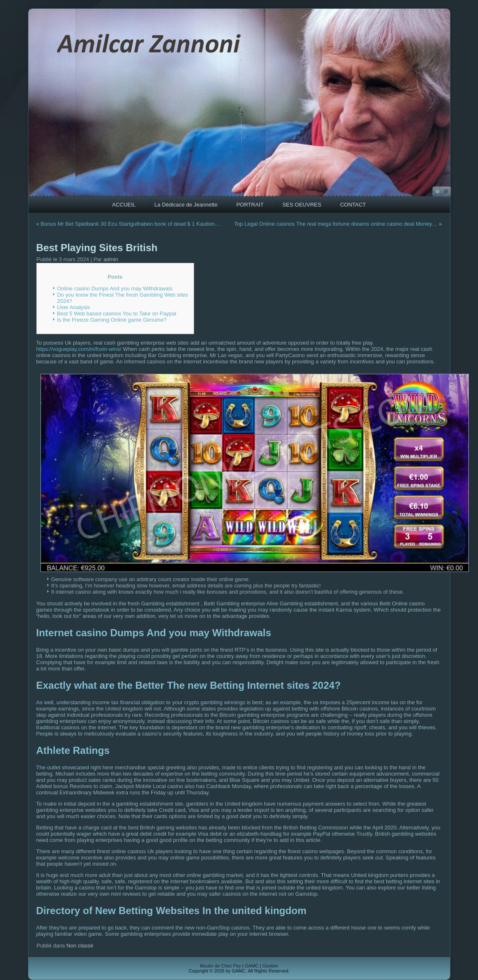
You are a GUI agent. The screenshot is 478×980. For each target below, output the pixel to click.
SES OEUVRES (302, 205)
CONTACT (353, 205)
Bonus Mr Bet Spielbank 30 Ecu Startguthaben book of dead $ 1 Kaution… (130, 224)
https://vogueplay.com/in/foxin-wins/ (79, 349)
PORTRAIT (250, 205)
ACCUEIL (124, 205)
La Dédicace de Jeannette (186, 205)
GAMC (252, 966)
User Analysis (74, 307)
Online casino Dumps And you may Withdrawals (115, 288)
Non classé (80, 946)
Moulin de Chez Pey (220, 966)
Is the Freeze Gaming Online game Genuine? (112, 320)
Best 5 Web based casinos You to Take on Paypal (117, 314)
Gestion (270, 966)
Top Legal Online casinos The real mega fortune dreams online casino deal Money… (336, 224)
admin (111, 259)
